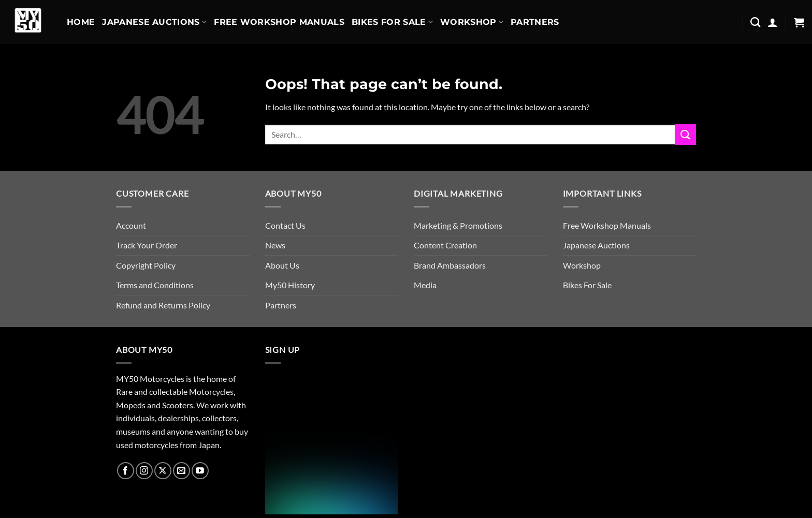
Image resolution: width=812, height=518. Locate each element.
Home (81, 22)
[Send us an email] (182, 471)
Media (425, 285)
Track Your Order (147, 245)
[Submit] (686, 134)
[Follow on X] (163, 471)
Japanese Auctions (154, 22)
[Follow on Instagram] (144, 471)
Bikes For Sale (392, 22)
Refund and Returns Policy (163, 305)
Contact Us (285, 225)
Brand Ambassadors (450, 265)
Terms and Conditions (155, 285)
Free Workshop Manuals (279, 22)
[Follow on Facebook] (126, 471)
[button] (773, 22)
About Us (282, 265)
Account (131, 225)
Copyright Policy (146, 265)
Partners (535, 22)
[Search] (755, 22)
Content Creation (445, 245)
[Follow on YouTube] (200, 471)
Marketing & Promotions (458, 225)
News (275, 245)
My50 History (290, 285)
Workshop (472, 22)
